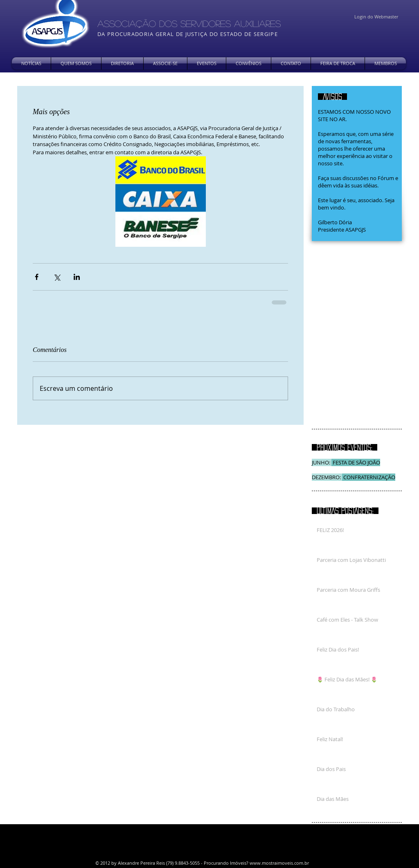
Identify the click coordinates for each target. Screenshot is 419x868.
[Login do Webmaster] (376, 17)
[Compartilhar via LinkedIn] (77, 277)
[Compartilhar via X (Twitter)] (57, 277)
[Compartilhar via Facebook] (37, 277)
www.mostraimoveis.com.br (279, 863)
